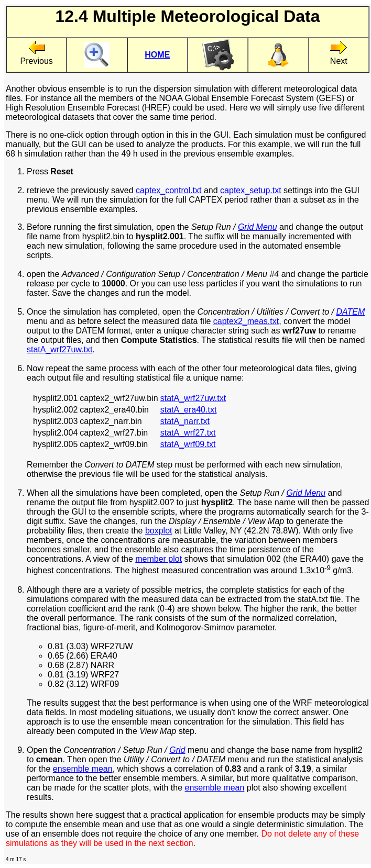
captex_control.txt (168, 190)
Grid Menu (258, 227)
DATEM (351, 312)
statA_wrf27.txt (188, 433)
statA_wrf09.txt (188, 444)
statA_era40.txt (189, 410)
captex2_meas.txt (246, 321)
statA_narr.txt (185, 421)
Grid (177, 750)
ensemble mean (83, 769)
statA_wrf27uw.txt (59, 349)
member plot (159, 559)
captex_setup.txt (251, 190)
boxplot (159, 531)
